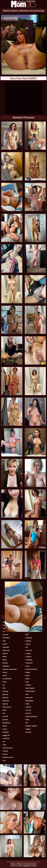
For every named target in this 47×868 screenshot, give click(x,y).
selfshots (6, 738)
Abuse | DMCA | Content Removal (23, 864)
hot (4, 713)
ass (4, 631)
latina (28, 679)
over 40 (28, 713)
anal (4, 625)
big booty (6, 650)
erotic (5, 676)
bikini (5, 657)
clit (27, 647)
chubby (28, 641)
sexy (4, 745)
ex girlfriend (7, 679)
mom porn (29, 698)
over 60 (5, 716)
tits (27, 723)
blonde (5, 663)
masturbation (30, 691)
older (27, 704)
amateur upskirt (31, 726)
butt (27, 635)
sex (4, 742)
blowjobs (6, 666)
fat (4, 685)
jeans (28, 676)
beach (5, 644)
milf (27, 694)
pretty (5, 726)
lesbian (28, 685)
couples (28, 657)
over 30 (28, 710)
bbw (4, 641)
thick (27, 720)
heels (5, 710)
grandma (6, 701)
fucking (5, 691)
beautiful (6, 647)
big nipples (30, 701)
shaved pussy (8, 748)
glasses (6, 698)
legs (27, 682)
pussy (5, 729)
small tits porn (8, 757)
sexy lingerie (30, 688)
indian (28, 672)
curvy (28, 666)
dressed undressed (10, 669)
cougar (28, 654)
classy (28, 644)
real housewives (31, 669)
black (5, 660)
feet (4, 688)
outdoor (28, 707)
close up (29, 650)
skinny (5, 754)
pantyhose (7, 723)
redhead (6, 732)
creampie (29, 660)
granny (5, 704)
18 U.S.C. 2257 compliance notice (24, 866)
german (5, 694)
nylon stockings (31, 716)
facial (5, 682)
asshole (6, 635)
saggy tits (6, 735)
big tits (5, 654)
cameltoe (29, 638)
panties (5, 720)
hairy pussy (7, 707)
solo (4, 761)
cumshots (29, 663)
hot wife (28, 732)
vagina (28, 729)
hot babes (6, 638)
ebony (5, 672)
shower (5, 751)
